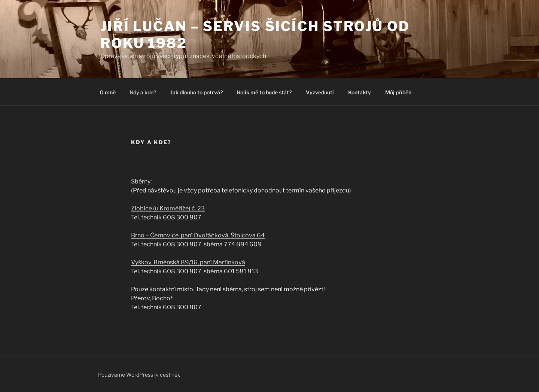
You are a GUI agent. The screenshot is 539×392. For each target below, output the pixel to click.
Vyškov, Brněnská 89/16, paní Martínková (188, 262)
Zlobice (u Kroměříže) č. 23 (168, 208)
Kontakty (360, 92)
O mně (108, 92)
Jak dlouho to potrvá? (197, 92)
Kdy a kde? (143, 92)
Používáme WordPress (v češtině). (139, 375)
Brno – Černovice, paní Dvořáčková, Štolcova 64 (198, 235)
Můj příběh (398, 92)
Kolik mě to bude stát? (264, 92)
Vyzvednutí (320, 92)
